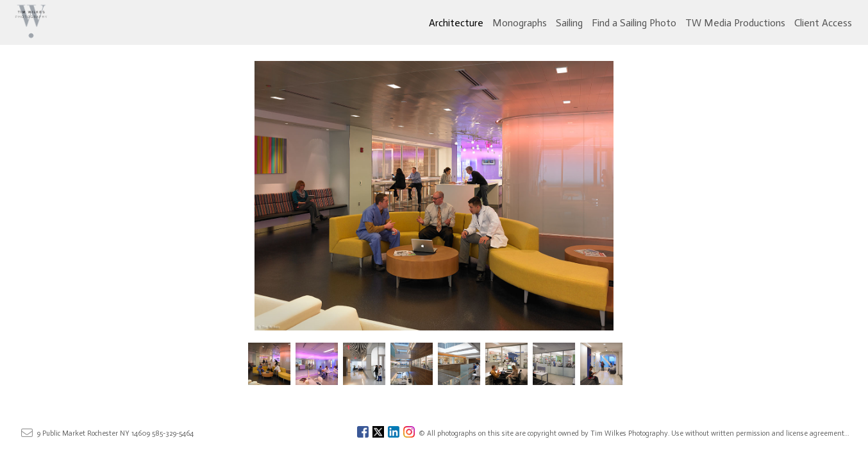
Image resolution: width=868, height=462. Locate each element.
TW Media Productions (735, 23)
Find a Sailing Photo (634, 23)
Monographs (520, 23)
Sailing (569, 23)
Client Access (823, 23)
